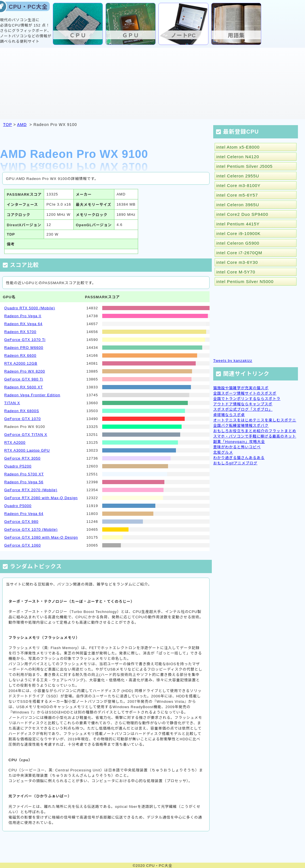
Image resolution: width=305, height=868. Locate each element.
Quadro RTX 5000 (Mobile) (30, 308)
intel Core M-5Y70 (236, 272)
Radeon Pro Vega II (23, 316)
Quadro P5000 (18, 506)
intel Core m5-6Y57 (237, 195)
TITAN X (12, 403)
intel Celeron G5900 (238, 243)
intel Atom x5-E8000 (238, 147)
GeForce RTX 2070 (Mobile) (31, 490)
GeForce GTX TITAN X (26, 435)
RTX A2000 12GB (21, 363)
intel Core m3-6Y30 (237, 262)
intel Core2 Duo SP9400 (242, 214)
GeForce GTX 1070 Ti (25, 340)
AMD (22, 125)
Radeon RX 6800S (22, 411)
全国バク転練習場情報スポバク (241, 426)
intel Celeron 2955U (238, 176)
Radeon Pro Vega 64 (24, 514)
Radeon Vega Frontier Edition (32, 395)
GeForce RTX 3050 (22, 458)
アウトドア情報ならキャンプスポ (243, 404)
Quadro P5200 (18, 466)
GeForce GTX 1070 (22, 419)
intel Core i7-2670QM (239, 253)
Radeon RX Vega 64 (23, 324)
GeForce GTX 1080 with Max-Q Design (41, 537)
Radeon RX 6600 (20, 355)
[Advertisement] (152, 83)
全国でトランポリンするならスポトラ (247, 399)
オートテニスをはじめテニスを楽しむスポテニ (255, 420)
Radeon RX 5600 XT (24, 387)
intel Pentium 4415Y (238, 224)
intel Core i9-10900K (238, 233)
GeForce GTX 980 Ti (24, 379)
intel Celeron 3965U (238, 205)
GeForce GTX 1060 (22, 545)
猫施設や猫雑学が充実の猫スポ (241, 388)
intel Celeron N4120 (238, 157)
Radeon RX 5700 (20, 332)
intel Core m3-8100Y (238, 185)
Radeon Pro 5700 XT (24, 474)
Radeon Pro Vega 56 (24, 482)
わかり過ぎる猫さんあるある (239, 458)
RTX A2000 (15, 442)
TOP (7, 125)
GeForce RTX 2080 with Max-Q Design (41, 498)
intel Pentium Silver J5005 (244, 166)
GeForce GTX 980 (21, 522)
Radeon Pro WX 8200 (25, 371)
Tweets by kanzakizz (233, 361)
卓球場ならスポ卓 (229, 415)
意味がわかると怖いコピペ (237, 447)
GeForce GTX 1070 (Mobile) (31, 529)
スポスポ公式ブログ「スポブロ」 (243, 409)
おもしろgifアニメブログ (235, 463)
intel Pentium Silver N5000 (245, 281)
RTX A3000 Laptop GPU (27, 450)
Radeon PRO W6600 (24, 348)
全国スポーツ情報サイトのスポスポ (245, 393)
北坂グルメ (223, 452)
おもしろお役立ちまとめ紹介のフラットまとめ (255, 431)
